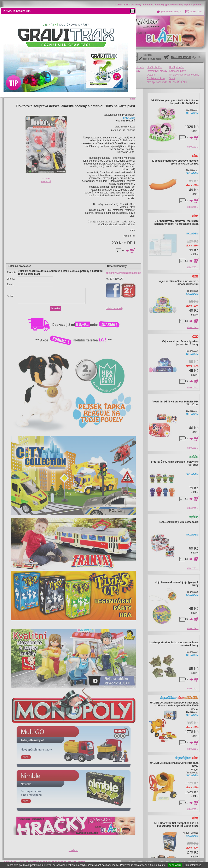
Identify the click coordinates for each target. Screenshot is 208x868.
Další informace (192, 865)
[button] (132, 11)
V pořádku (175, 865)
